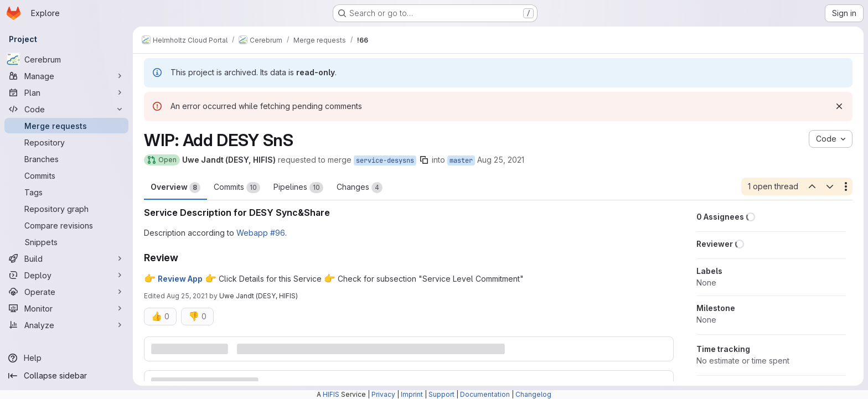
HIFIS (331, 394)
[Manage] (66, 76)
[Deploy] (66, 275)
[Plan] (66, 92)
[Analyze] (66, 325)
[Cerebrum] (66, 59)
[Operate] (66, 292)
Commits (237, 188)
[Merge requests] (66, 126)
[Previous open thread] (812, 186)
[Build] (66, 258)
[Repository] (66, 142)
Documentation (485, 394)
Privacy (383, 394)
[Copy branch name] (424, 160)
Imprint (412, 394)
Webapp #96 (261, 233)
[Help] (66, 358)
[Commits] (66, 175)
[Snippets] (66, 242)
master (461, 160)
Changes (360, 188)
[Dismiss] (839, 106)
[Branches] (66, 159)
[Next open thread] (830, 186)
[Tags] (66, 192)
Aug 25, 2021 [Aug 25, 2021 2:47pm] (187, 296)
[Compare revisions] (66, 225)
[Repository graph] (66, 209)
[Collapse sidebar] (66, 376)
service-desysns (385, 160)
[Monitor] (66, 308)
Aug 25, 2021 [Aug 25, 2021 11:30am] (501, 160)
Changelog (533, 394)
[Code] (66, 109)
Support (441, 394)
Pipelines (298, 188)
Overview (175, 188)
